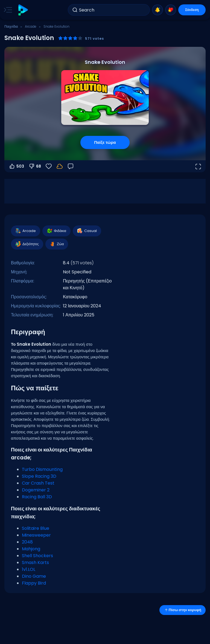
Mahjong (31, 549)
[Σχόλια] (71, 166)
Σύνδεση (192, 10)
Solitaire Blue (36, 528)
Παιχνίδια (11, 26)
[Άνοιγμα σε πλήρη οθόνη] (198, 166)
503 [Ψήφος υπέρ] (16, 166)
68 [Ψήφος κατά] (35, 166)
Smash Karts (35, 563)
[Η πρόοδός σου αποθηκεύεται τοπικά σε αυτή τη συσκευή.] (60, 166)
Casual (87, 231)
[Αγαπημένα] (49, 166)
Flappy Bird (34, 583)
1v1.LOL (29, 569)
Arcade (31, 26)
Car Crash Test (38, 483)
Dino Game (34, 576)
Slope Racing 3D (39, 476)
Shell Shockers (37, 556)
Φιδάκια (56, 231)
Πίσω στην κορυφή (183, 610)
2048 (27, 542)
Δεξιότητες (27, 244)
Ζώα (57, 244)
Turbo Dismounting (42, 469)
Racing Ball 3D (37, 497)
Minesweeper (36, 535)
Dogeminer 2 (36, 490)
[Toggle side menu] (7, 10)
